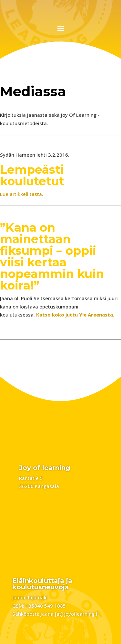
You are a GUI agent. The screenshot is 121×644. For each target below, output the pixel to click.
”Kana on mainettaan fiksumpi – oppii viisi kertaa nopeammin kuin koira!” (52, 256)
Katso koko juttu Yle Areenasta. (75, 315)
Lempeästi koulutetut (32, 175)
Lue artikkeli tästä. (22, 194)
